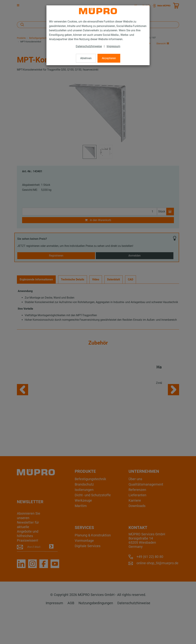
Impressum (113, 46)
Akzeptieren (109, 58)
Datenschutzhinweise (89, 46)
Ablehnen (86, 58)
